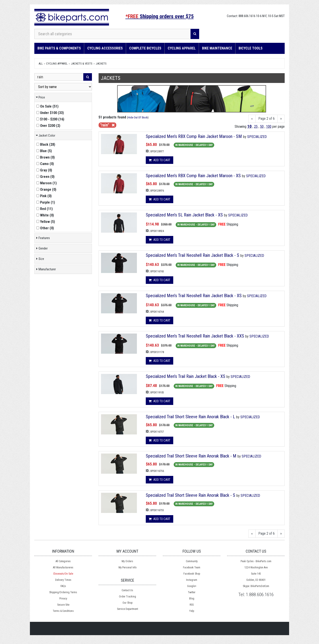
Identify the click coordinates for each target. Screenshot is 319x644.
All (41, 64)
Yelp (192, 611)
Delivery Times (63, 580)
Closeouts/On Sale (63, 574)
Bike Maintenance (217, 48)
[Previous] (252, 119)
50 (262, 127)
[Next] (281, 119)
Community (192, 561)
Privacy (63, 599)
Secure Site (63, 605)
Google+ (192, 586)
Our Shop (127, 603)
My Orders (127, 561)
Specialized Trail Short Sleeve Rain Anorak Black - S (191, 495)
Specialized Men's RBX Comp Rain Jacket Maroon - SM (194, 136)
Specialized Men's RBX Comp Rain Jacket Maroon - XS (193, 176)
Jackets (101, 64)
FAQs (63, 586)
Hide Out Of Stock (138, 117)
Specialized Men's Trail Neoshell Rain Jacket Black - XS (194, 296)
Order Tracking (127, 597)
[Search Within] (59, 77)
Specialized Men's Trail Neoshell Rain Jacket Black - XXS (195, 336)
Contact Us (127, 590)
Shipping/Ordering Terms (63, 592)
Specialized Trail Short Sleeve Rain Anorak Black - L (190, 417)
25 (256, 127)
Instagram (192, 580)
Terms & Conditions (63, 611)
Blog (192, 599)
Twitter (192, 592)
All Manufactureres (63, 567)
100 (269, 127)
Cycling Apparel (182, 48)
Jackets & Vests (82, 64)
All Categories (63, 561)
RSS (192, 605)
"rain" (107, 125)
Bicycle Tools (251, 48)
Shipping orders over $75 (159, 16)
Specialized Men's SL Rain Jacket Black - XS (184, 215)
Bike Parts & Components (59, 48)
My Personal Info (127, 567)
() (47, 106)
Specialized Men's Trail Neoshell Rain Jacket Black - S (193, 255)
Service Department (127, 609)
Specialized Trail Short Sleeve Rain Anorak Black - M (191, 456)
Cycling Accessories (105, 48)
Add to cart (159, 160)
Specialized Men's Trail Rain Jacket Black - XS (186, 376)
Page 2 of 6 (266, 119)
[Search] (195, 34)
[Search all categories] (113, 34)
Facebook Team (192, 567)
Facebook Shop (192, 574)
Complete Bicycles (145, 48)
